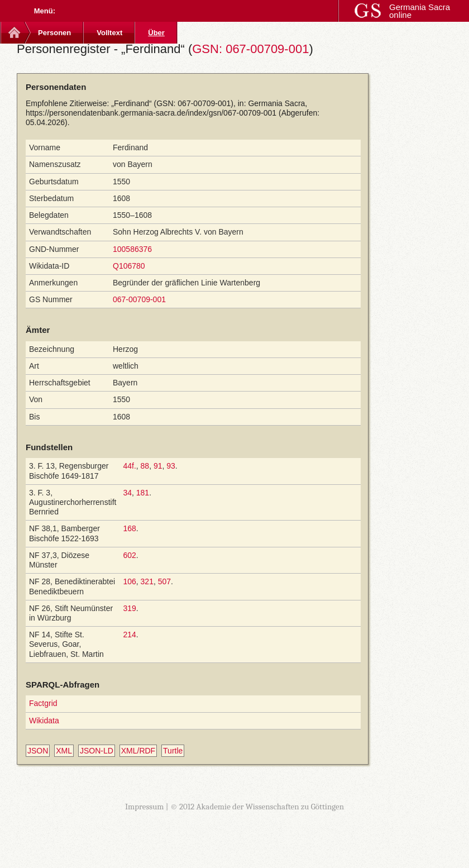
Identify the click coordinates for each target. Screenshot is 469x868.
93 (171, 466)
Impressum (145, 807)
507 (164, 581)
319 (129, 608)
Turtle (173, 751)
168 (129, 528)
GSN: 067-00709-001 (250, 49)
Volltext (109, 33)
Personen (54, 33)
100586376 (132, 249)
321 (147, 581)
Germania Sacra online (420, 11)
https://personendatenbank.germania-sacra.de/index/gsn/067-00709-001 (151, 113)
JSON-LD (97, 751)
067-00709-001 (139, 299)
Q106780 (129, 266)
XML (64, 751)
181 (143, 493)
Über (156, 33)
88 (145, 466)
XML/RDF (138, 751)
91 (158, 466)
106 (129, 581)
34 (127, 493)
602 (129, 555)
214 (129, 635)
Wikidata (44, 721)
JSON (38, 751)
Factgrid (43, 703)
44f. (129, 466)
